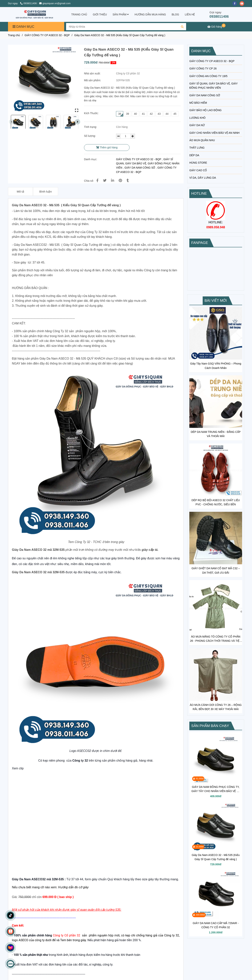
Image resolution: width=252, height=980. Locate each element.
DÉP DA (194, 155)
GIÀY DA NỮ (197, 125)
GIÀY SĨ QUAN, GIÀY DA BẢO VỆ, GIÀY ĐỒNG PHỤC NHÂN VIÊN (148, 164)
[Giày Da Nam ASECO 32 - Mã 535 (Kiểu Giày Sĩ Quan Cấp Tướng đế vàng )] (35, 14)
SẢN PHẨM (121, 14)
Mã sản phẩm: (93, 80)
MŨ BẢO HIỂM (198, 103)
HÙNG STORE (198, 163)
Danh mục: (91, 159)
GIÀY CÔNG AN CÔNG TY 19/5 (208, 76)
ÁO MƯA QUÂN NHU (202, 140)
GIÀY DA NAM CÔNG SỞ (140, 168)
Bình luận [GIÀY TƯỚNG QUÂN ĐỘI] (45, 191)
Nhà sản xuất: (93, 73)
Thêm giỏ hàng (107, 147)
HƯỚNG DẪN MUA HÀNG (150, 14)
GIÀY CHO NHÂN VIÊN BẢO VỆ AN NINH (214, 133)
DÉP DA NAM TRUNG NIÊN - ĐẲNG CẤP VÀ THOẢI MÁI (216, 434)
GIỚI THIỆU (100, 14)
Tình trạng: (91, 127)
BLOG (175, 14)
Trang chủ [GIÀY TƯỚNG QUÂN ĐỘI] (14, 35)
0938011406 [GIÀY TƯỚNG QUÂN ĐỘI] (28, 3)
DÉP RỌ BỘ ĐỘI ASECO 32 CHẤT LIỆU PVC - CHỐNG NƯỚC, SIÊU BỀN (216, 502)
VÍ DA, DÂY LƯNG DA (203, 178)
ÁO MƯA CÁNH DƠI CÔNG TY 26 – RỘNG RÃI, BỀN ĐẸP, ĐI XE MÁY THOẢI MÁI (216, 707)
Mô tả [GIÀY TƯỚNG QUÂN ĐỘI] (20, 191)
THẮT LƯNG (197, 148)
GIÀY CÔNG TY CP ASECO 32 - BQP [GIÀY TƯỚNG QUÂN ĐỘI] (47, 35)
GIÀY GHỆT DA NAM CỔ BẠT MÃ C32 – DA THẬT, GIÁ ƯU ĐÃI (216, 570)
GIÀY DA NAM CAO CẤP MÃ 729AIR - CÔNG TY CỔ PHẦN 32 (216, 925)
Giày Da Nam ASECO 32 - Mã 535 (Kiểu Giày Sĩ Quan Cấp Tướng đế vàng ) (216, 857)
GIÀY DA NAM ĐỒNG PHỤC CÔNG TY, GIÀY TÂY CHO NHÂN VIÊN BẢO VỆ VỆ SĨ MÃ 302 (216, 789)
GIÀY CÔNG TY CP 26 (203, 68)
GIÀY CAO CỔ (198, 170)
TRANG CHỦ (79, 14)
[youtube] (243, 3)
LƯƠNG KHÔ (197, 118)
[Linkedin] (113, 181)
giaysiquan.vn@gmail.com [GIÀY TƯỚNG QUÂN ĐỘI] (55, 3)
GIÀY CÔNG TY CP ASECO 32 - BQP (139, 159)
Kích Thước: (91, 113)
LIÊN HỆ (190, 14)
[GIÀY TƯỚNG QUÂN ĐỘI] (217, 27)
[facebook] (236, 3)
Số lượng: (90, 136)
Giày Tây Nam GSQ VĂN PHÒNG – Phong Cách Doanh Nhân (216, 366)
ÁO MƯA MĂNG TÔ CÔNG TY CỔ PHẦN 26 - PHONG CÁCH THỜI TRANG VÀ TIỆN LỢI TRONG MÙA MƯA (216, 639)
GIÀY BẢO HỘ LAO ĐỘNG (205, 110)
